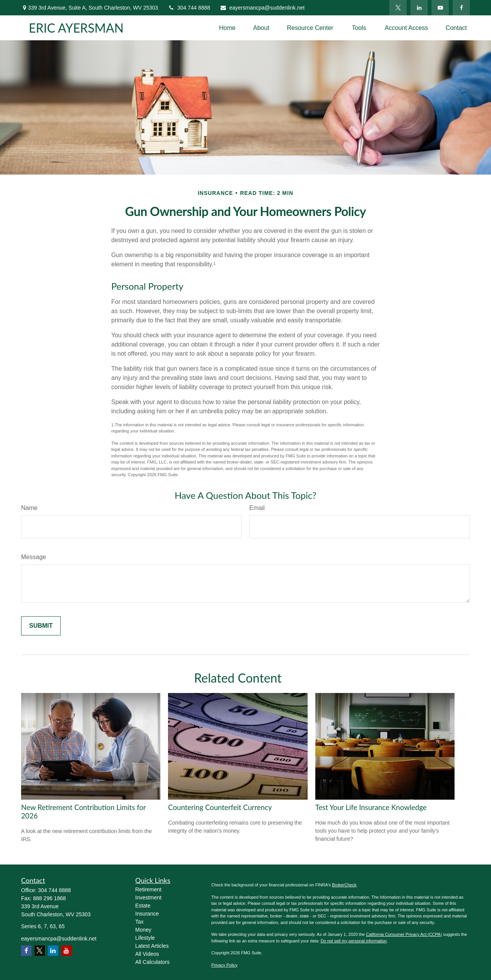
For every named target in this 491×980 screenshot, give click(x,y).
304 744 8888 (189, 8)
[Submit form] (41, 626)
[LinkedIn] (419, 8)
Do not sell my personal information (354, 941)
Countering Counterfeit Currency (220, 807)
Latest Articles (152, 946)
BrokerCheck (344, 885)
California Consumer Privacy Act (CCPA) (404, 934)
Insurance (147, 914)
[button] (227, 28)
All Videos (147, 954)
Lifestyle (145, 938)
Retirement (148, 889)
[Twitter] (398, 8)
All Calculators (152, 962)
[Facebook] (461, 8)
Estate (143, 906)
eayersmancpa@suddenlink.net (262, 8)
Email (257, 508)
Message (34, 557)
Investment (148, 898)
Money (143, 930)
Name (29, 508)
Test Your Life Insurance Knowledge (371, 807)
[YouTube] (440, 8)
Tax (140, 922)
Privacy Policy (224, 965)
